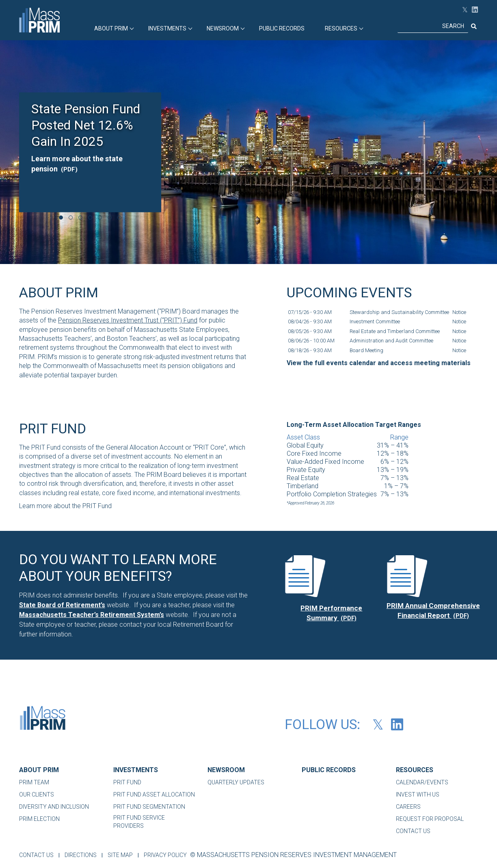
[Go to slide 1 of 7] (61, 217)
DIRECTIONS (82, 855)
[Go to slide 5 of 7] (100, 217)
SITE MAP (123, 855)
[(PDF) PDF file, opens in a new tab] (305, 576)
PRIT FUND (127, 782)
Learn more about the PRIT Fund (65, 506)
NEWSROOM (226, 770)
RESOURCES (341, 28)
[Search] (433, 26)
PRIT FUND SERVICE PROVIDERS (139, 822)
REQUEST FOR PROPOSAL (430, 819)
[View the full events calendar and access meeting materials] (379, 363)
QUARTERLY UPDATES (236, 782)
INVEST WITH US (418, 794)
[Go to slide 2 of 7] (71, 217)
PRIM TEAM (34, 782)
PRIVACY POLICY (170, 855)
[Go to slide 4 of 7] (90, 217)
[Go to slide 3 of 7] (80, 217)
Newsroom (223, 28)
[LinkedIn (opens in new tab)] (473, 10)
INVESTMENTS (167, 28)
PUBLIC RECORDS (282, 28)
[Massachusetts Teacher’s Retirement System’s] (92, 615)
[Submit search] (473, 26)
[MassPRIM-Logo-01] (43, 720)
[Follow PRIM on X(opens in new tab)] (463, 10)
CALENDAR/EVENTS (422, 782)
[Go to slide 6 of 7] (110, 217)
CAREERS (408, 807)
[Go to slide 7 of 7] (119, 217)
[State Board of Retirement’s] (62, 605)
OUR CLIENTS (37, 794)
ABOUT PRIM (111, 28)
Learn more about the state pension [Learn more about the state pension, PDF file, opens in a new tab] (77, 163)
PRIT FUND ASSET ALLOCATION (154, 794)
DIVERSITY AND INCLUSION (54, 807)
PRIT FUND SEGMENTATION (149, 807)
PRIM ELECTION (39, 819)
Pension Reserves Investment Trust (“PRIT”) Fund (128, 320)
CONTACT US (413, 831)
